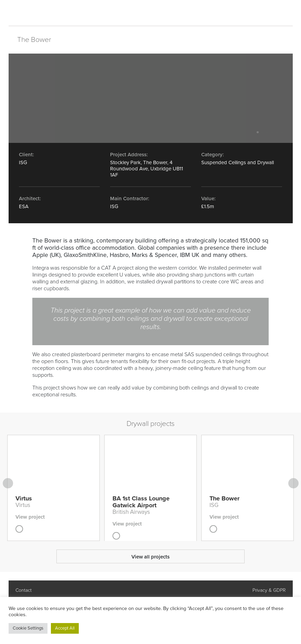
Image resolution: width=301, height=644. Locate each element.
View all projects (150, 557)
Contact (24, 590)
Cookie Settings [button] (28, 628)
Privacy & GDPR (269, 590)
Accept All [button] (65, 628)
